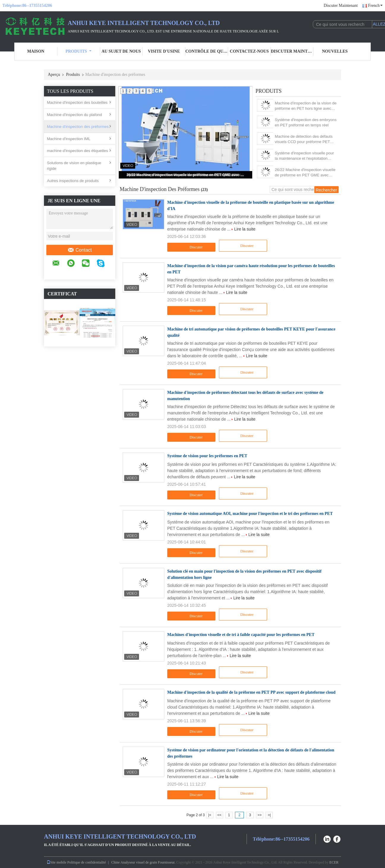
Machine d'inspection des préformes (78, 127)
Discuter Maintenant (341, 6)
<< (219, 815)
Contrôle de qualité (207, 51)
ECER (334, 862)
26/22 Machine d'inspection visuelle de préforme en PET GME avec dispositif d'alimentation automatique (186, 175)
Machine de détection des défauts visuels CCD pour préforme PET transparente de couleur (304, 139)
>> (260, 815)
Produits (78, 51)
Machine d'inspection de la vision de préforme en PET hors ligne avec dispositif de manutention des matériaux (306, 106)
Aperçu (54, 75)
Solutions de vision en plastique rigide (74, 166)
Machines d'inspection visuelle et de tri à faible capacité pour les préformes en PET (241, 635)
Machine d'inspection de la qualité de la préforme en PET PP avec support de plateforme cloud (251, 692)
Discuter (192, 247)
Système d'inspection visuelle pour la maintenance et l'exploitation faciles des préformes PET (304, 156)
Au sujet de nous (121, 51)
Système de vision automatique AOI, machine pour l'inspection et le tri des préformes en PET (250, 514)
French (375, 6)
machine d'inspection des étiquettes (78, 151)
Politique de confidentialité (87, 862)
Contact (80, 250)
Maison (36, 51)
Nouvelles (335, 51)
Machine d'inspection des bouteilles (77, 102)
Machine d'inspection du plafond (74, 115)
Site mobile (57, 862)
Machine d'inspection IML (69, 139)
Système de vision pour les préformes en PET (207, 456)
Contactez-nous (249, 51)
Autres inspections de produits (73, 181)
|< (210, 815)
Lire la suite (245, 229)
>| (269, 815)
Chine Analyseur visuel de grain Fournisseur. (144, 862)
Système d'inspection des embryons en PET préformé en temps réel (306, 122)
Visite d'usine (164, 51)
